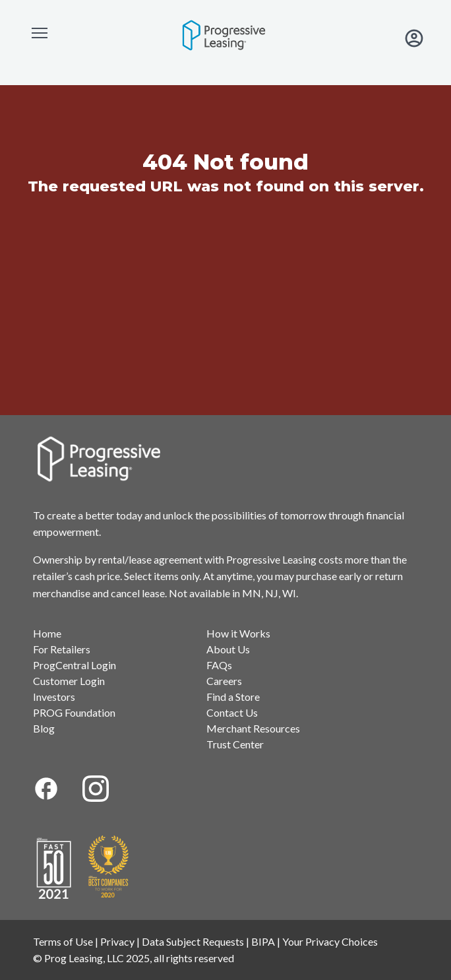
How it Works (238, 633)
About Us (228, 649)
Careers (224, 681)
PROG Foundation (74, 712)
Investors (54, 697)
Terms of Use (63, 941)
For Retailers (62, 649)
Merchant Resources (253, 728)
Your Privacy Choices (330, 941)
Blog (44, 728)
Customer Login (69, 681)
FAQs (219, 665)
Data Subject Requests (193, 941)
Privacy (117, 941)
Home (47, 633)
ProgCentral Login (75, 665)
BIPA (263, 941)
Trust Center (235, 744)
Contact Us (232, 712)
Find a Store (233, 697)
